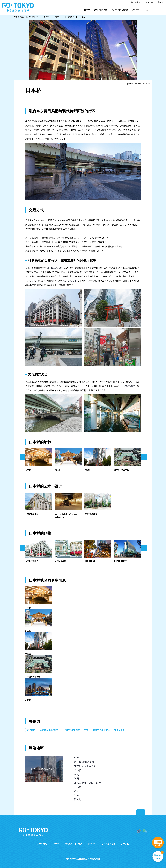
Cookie (56, 844)
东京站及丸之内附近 (85, 766)
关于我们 (125, 844)
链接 (80, 844)
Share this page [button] (157, 10)
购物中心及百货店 (101, 730)
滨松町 (78, 799)
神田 (77, 779)
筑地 (77, 774)
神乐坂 (78, 787)
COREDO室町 (70, 281)
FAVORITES (162, 10)
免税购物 (31, 730)
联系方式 (92, 844)
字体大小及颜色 (109, 844)
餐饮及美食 (119, 730)
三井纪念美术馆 (127, 386)
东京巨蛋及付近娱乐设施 (88, 783)
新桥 (77, 795)
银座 (77, 758)
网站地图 (69, 844)
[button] (101, 10)
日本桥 (78, 770)
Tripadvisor (83, 855)
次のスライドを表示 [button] (144, 457)
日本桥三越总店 (54, 268)
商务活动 (161, 2)
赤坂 (77, 791)
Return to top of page (141, 812)
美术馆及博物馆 (72, 730)
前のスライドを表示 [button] (22, 457)
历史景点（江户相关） (50, 730)
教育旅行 (150, 2)
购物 (86, 730)
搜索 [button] (152, 10)
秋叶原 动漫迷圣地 (84, 762)
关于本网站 (42, 844)
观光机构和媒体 (136, 2)
